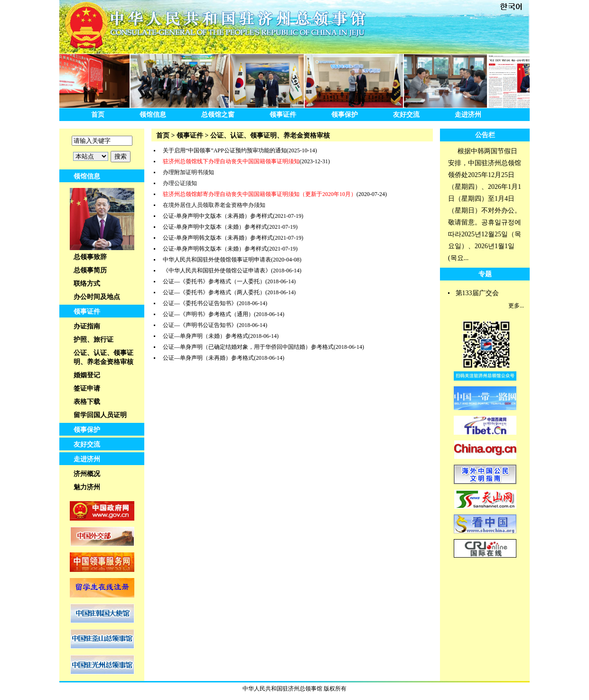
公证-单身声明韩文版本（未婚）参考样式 (215, 249)
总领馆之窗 (218, 115)
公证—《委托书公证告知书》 (200, 303)
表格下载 (87, 402)
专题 (485, 274)
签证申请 (87, 388)
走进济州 (468, 115)
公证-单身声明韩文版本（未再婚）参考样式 (218, 238)
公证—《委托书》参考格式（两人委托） (214, 292)
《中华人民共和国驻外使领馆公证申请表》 (217, 271)
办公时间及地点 (97, 297)
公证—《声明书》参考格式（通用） (208, 314)
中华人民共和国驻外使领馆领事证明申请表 (217, 260)
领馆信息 (153, 115)
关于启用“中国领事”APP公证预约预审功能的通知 (225, 150)
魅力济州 (87, 487)
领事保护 (345, 115)
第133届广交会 (477, 293)
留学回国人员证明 (100, 415)
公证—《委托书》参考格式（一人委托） (214, 281)
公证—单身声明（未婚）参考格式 (206, 336)
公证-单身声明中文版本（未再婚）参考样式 (218, 216)
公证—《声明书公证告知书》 (200, 325)
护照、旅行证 (93, 340)
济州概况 (87, 474)
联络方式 (87, 284)
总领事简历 (90, 270)
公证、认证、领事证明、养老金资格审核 (103, 357)
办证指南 (87, 326)
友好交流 (406, 115)
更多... (516, 306)
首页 (98, 115)
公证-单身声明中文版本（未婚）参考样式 (215, 227)
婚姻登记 (87, 375)
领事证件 (283, 115)
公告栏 (485, 135)
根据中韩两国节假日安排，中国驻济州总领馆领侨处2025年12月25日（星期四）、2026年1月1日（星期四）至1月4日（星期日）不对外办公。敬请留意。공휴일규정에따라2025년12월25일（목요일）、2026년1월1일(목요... (485, 205)
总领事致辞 (90, 257)
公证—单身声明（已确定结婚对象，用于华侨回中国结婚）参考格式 (248, 347)
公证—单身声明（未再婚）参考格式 (208, 358)
